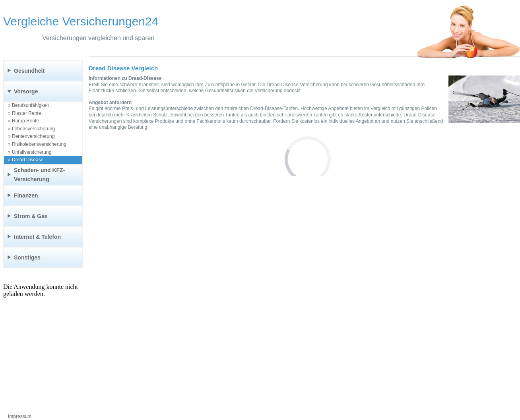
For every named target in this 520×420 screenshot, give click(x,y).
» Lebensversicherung (31, 129)
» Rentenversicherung (31, 136)
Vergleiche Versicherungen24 (81, 21)
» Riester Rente (24, 113)
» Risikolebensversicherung (37, 144)
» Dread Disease (26, 160)
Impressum (20, 416)
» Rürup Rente (23, 121)
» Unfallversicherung (30, 152)
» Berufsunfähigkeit (28, 105)
